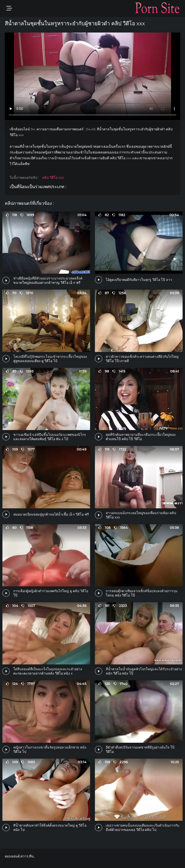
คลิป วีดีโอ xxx (53, 178)
